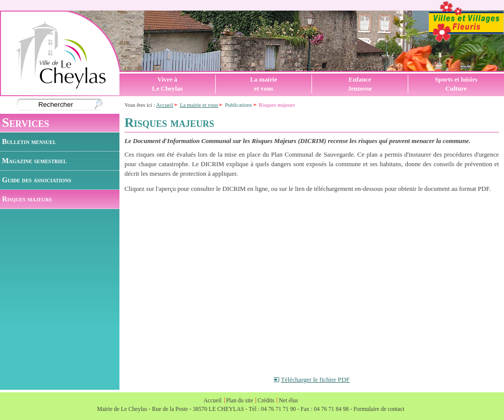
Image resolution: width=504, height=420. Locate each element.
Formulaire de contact (379, 409)
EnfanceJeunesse (360, 84)
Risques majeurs (27, 199)
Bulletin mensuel (29, 142)
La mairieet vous (264, 84)
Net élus (288, 400)
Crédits (266, 400)
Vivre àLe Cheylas (168, 84)
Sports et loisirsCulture (456, 84)
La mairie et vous (199, 105)
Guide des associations (37, 180)
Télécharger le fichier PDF (315, 380)
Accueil (165, 105)
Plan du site (239, 400)
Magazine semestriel (35, 161)
